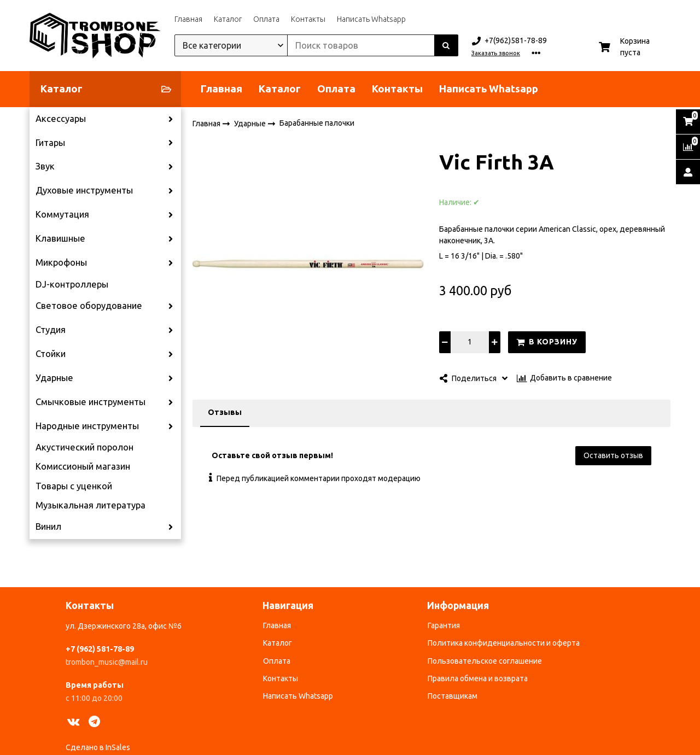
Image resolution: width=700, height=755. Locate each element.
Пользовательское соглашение (485, 661)
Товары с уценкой (74, 486)
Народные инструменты (87, 426)
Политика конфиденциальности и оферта (504, 643)
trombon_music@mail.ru (107, 662)
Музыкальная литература (91, 505)
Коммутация (62, 214)
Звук (45, 166)
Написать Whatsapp (371, 19)
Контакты (308, 19)
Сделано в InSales (98, 747)
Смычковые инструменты (91, 402)
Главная (188, 19)
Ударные (54, 378)
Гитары (50, 143)
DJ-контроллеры (72, 284)
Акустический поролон (84, 447)
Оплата (266, 19)
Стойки (51, 354)
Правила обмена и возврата (478, 678)
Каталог (228, 19)
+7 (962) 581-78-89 (100, 649)
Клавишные (60, 238)
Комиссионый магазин (83, 466)
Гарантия (444, 625)
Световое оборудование (89, 306)
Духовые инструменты (84, 190)
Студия (51, 330)
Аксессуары (61, 119)
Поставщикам (453, 696)
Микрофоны (61, 262)
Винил (48, 526)
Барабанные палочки (317, 123)
